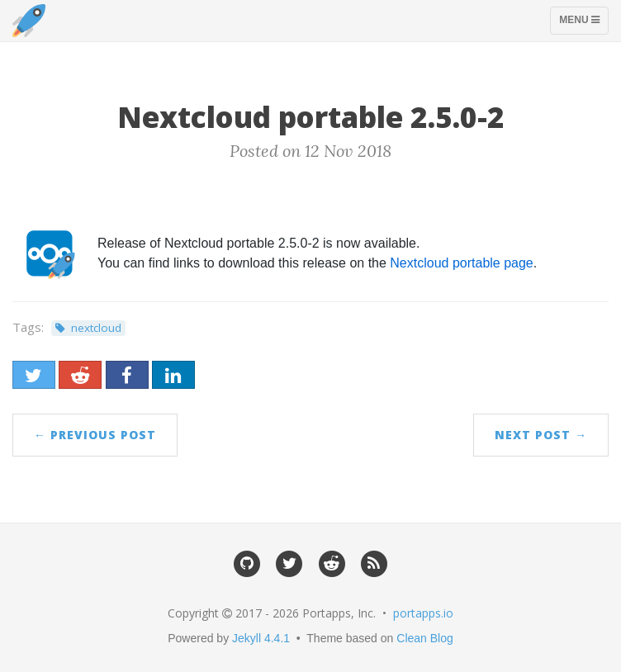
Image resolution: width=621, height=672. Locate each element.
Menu (583, 24)
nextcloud (96, 328)
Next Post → (541, 435)
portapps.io (423, 613)
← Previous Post (95, 435)
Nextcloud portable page (461, 263)
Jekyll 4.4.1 (261, 638)
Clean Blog (425, 638)
